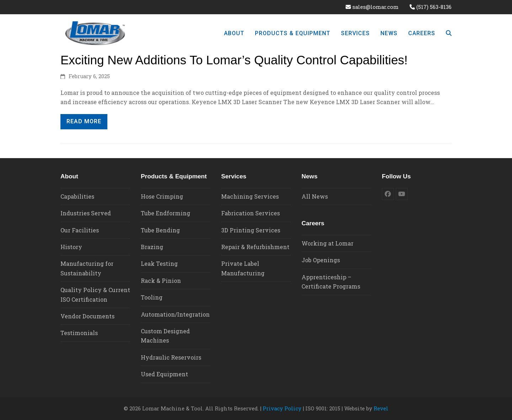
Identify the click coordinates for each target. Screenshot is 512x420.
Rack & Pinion (161, 281)
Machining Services (250, 196)
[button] (449, 33)
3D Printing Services (251, 230)
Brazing (152, 247)
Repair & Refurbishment (255, 247)
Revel (381, 408)
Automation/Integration (175, 314)
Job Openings (321, 260)
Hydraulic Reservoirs (171, 357)
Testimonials (79, 333)
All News (315, 196)
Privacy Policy (282, 408)
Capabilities (77, 196)
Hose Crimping (162, 196)
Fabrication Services (250, 213)
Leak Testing (159, 263)
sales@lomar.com (375, 7)
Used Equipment (164, 374)
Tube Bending (160, 230)
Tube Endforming (166, 213)
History (71, 247)
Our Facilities (80, 230)
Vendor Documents (87, 316)
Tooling (152, 297)
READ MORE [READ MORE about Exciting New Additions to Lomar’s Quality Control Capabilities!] (84, 121)
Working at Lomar (327, 243)
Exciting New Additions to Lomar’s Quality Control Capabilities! (234, 60)
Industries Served (86, 213)
